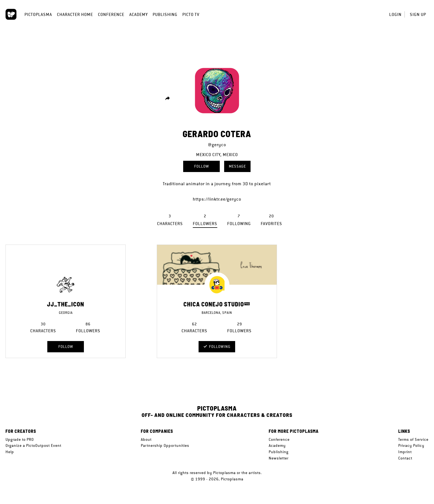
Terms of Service (413, 439)
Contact (405, 458)
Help (10, 452)
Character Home (75, 14)
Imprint (405, 452)
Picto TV (191, 14)
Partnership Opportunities (165, 445)
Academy (138, 14)
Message (237, 166)
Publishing (165, 14)
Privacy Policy (411, 445)
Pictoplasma (38, 14)
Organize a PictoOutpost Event (33, 445)
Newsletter (279, 458)
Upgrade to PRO (20, 439)
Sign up (418, 14)
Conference (111, 14)
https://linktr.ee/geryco (217, 199)
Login (395, 14)
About (146, 439)
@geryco (217, 145)
